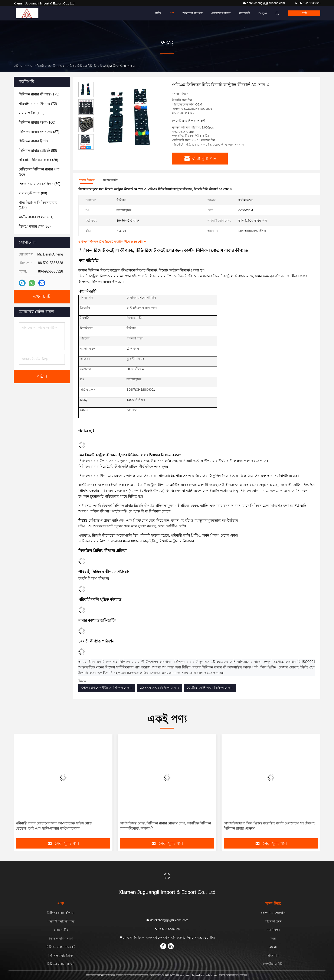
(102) (32, 113)
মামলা (273, 947)
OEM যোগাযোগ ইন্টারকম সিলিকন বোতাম (107, 688)
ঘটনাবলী (244, 13)
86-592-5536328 (307, 3)
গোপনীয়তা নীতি (273, 964)
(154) (38, 205)
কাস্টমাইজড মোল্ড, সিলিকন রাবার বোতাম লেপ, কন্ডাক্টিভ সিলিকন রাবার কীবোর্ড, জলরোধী (165, 826)
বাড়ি (158, 13)
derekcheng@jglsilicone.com (264, 3)
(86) (37, 141)
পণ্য (172, 13)
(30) (40, 184)
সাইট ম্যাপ (273, 955)
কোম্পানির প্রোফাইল (273, 913)
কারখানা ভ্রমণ (273, 921)
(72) (38, 104)
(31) (36, 217)
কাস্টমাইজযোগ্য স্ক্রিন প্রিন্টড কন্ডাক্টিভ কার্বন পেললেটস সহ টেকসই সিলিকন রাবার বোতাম (269, 826)
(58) (35, 226)
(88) (33, 193)
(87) (39, 132)
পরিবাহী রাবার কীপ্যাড (48, 66)
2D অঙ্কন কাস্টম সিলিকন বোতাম (159, 688)
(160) (37, 122)
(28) (38, 160)
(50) (39, 172)
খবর (273, 938)
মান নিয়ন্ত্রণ (273, 930)
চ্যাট (304, 13)
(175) (39, 94)
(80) (38, 151)
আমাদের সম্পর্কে (193, 13)
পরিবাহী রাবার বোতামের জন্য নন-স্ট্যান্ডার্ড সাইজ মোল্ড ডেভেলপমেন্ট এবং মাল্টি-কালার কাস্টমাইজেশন (54, 826)
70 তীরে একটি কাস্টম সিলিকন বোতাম (210, 688)
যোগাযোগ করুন (221, 13)
